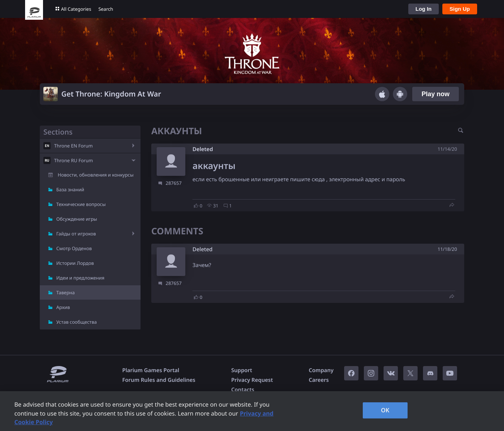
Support (242, 370)
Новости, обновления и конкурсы (96, 175)
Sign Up (460, 9)
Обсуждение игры (77, 219)
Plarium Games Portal (151, 370)
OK (385, 410)
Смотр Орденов (74, 248)
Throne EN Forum (73, 146)
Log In (424, 9)
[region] (252, 411)
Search (106, 9)
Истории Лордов (75, 263)
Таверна (66, 292)
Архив (63, 307)
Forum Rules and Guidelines (159, 380)
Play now (436, 94)
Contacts (243, 390)
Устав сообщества (77, 322)
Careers (319, 380)
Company (321, 370)
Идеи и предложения (80, 278)
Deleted (203, 149)
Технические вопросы (81, 204)
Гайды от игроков (76, 234)
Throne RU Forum (73, 160)
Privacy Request (252, 380)
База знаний (70, 189)
